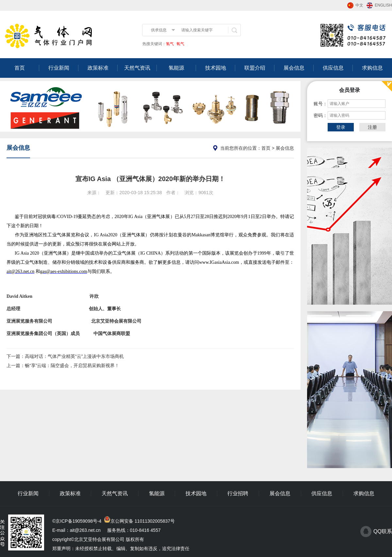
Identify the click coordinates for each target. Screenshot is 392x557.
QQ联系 (383, 531)
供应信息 (333, 68)
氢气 (170, 44)
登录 (341, 127)
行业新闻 (59, 68)
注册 (372, 127)
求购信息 (372, 68)
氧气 (180, 44)
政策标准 (98, 68)
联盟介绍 (255, 68)
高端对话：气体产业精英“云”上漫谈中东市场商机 (74, 356)
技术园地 (216, 68)
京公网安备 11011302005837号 (143, 521)
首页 (20, 68)
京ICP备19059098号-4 (78, 521)
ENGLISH (383, 5)
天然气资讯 (137, 68)
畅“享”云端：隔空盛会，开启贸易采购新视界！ (72, 365)
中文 (359, 5)
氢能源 (176, 68)
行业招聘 (238, 493)
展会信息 (294, 68)
